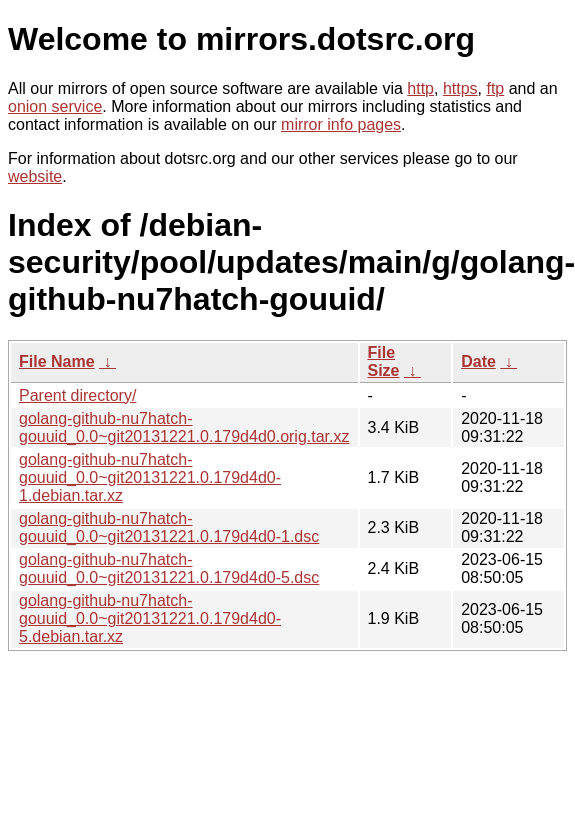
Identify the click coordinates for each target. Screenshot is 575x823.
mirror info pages (341, 124)
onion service (55, 106)
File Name (57, 361)
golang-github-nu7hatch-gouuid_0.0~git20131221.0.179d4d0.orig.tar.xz (184, 427)
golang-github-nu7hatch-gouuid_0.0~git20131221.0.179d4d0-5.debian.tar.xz (150, 618)
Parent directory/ (77, 395)
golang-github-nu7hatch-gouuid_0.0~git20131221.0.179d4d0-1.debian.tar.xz (150, 477)
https (460, 88)
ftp (495, 88)
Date (478, 361)
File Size (384, 361)
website (35, 176)
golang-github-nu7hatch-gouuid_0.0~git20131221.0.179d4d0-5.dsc (169, 568)
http (420, 88)
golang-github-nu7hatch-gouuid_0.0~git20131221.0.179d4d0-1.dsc (169, 527)
